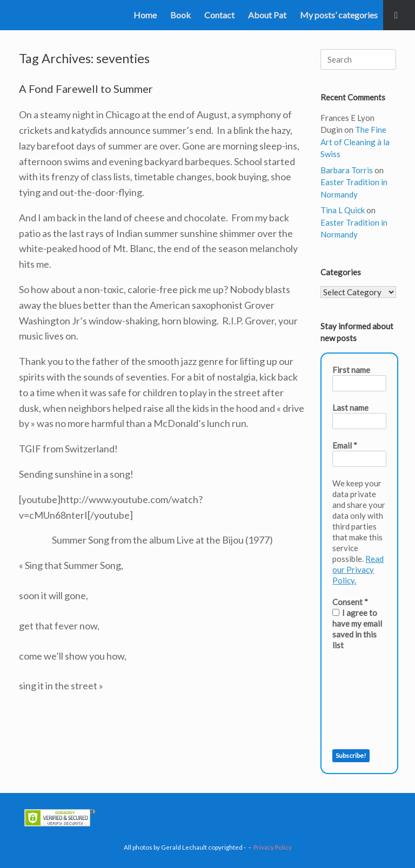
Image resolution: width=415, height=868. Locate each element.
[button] (399, 15)
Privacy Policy (273, 847)
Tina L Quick (343, 210)
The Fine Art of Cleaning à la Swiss (355, 142)
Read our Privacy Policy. (358, 569)
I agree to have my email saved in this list (357, 629)
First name (351, 370)
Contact (219, 15)
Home (145, 15)
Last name (350, 408)
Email (345, 445)
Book (180, 15)
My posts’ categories (339, 15)
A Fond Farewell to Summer (86, 89)
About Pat (267, 15)
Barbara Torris (347, 170)
